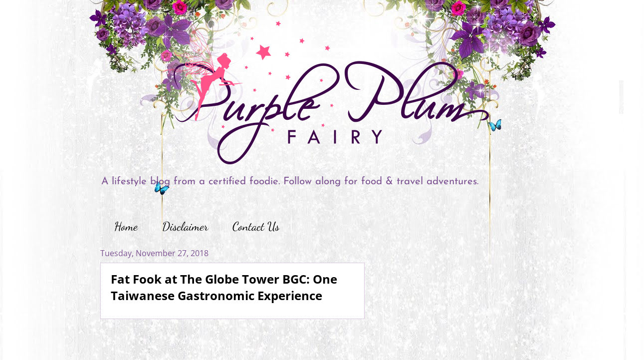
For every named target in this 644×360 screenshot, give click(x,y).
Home (126, 226)
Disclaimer (185, 226)
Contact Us (256, 226)
